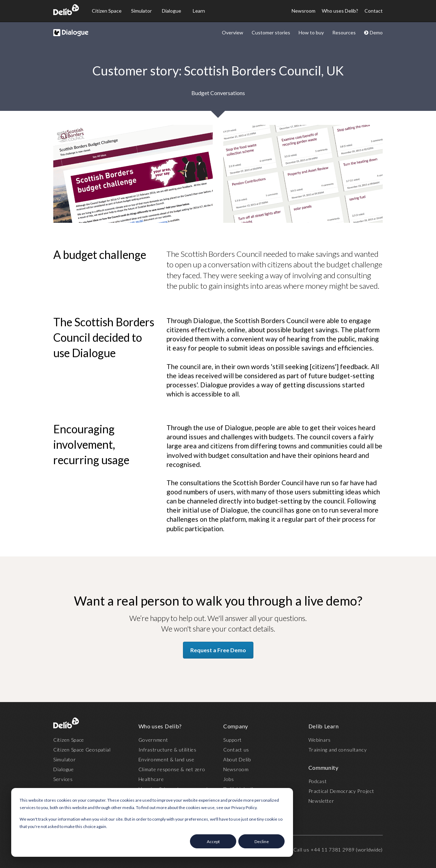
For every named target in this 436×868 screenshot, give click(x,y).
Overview (233, 32)
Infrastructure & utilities (168, 750)
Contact (374, 11)
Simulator (141, 11)
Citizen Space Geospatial (82, 750)
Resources (344, 32)
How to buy (311, 32)
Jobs (229, 779)
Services (63, 779)
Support (233, 740)
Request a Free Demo (218, 650)
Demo (373, 32)
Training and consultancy (338, 750)
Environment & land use (166, 759)
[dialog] (152, 822)
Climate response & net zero (172, 769)
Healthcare (151, 779)
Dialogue (172, 11)
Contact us (236, 750)
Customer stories (271, 32)
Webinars (320, 740)
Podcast (318, 781)
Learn (199, 11)
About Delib (237, 759)
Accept (213, 842)
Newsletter (321, 801)
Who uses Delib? (340, 11)
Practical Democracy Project (341, 791)
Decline (262, 842)
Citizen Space (107, 11)
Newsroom (304, 11)
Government (153, 740)
